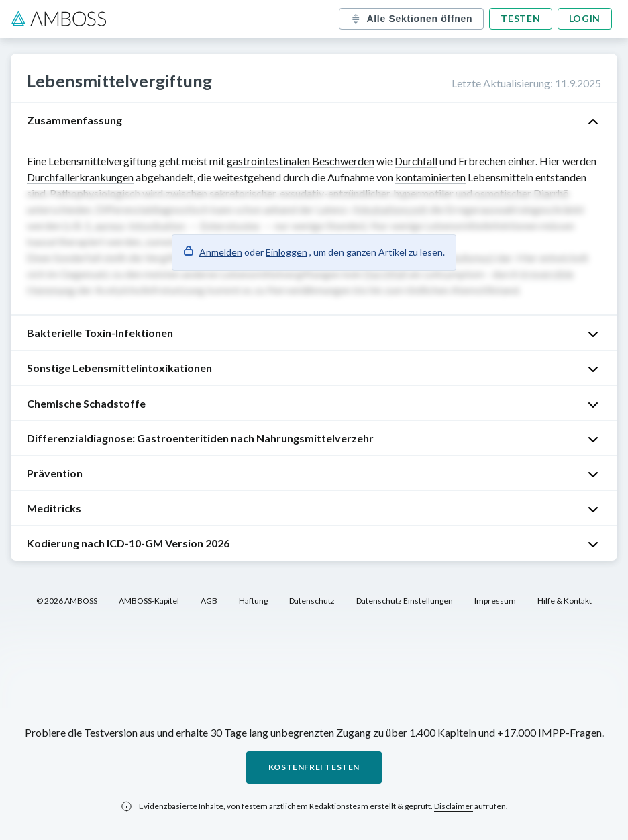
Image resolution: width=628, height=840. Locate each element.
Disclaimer (454, 806)
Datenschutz (312, 601)
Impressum (495, 601)
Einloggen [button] (286, 252)
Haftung (253, 601)
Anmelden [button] (221, 252)
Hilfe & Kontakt (565, 601)
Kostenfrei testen (314, 767)
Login (585, 18)
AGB (209, 601)
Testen (520, 18)
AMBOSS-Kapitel (149, 601)
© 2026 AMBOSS (67, 601)
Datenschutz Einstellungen (405, 601)
